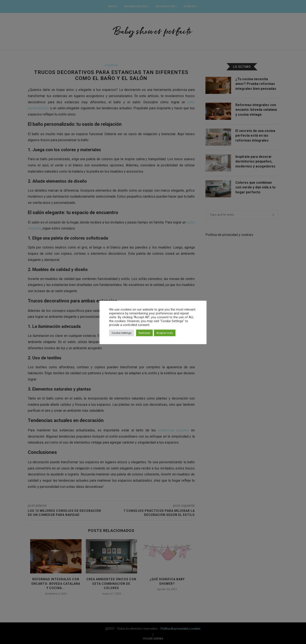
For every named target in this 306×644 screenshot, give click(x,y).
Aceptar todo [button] (165, 333)
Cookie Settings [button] (122, 333)
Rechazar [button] (144, 333)
